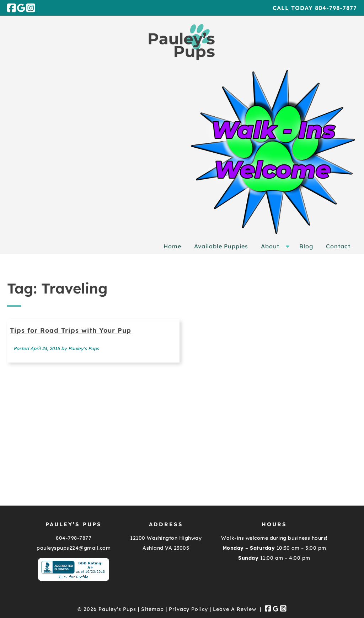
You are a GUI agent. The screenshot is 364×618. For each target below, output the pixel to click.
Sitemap (152, 609)
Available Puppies (221, 246)
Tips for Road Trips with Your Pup (71, 330)
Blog (306, 246)
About (270, 246)
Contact (338, 246)
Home (172, 246)
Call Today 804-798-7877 (315, 8)
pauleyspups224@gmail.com (74, 548)
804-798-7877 (74, 538)
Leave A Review (235, 609)
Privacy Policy (188, 609)
